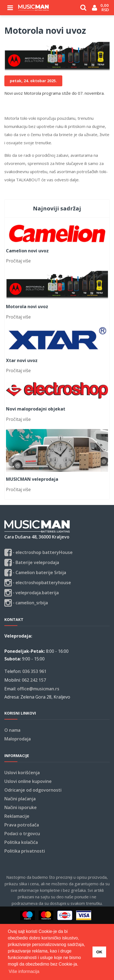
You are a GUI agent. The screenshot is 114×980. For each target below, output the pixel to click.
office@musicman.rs (38, 689)
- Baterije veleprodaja (32, 563)
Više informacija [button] (24, 971)
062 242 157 (34, 680)
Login (95, 10)
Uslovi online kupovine (28, 781)
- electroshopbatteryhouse (38, 583)
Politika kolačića (21, 842)
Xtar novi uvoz (22, 360)
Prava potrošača (22, 825)
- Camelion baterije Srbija (35, 573)
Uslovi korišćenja (22, 773)
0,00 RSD (105, 7)
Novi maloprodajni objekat (36, 409)
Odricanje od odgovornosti (33, 790)
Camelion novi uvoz (27, 251)
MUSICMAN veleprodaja (32, 479)
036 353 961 (34, 671)
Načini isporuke (21, 807)
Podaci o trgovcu (22, 834)
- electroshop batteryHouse (38, 552)
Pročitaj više (18, 261)
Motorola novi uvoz (27, 307)
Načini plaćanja (20, 799)
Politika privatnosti (25, 851)
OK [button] (99, 952)
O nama (12, 730)
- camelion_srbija (26, 603)
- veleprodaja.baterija (32, 593)
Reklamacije (17, 816)
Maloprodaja (18, 739)
